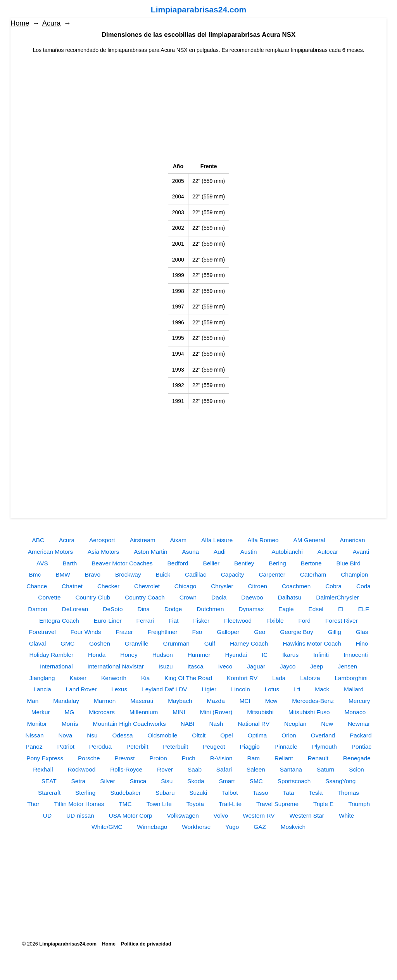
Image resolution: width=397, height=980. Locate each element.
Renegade (357, 758)
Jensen (347, 666)
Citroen (257, 586)
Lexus (119, 689)
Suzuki (198, 793)
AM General (309, 540)
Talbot (230, 793)
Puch (189, 758)
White (346, 816)
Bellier (211, 563)
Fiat (174, 621)
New (327, 724)
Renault (318, 758)
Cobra (333, 586)
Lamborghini (351, 678)
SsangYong (340, 781)
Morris (70, 724)
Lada (279, 678)
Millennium (144, 712)
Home (20, 23)
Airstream (143, 540)
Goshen (100, 643)
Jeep (317, 666)
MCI (245, 701)
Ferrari (145, 621)
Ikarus (290, 655)
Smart (227, 781)
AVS (42, 563)
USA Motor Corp (131, 816)
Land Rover (81, 689)
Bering (277, 563)
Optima (257, 735)
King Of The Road (188, 678)
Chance (37, 586)
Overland (323, 735)
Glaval (38, 643)
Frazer (124, 632)
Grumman (176, 643)
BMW (63, 574)
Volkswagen (183, 816)
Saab (195, 769)
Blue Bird (348, 563)
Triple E (323, 804)
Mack (322, 689)
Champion (354, 574)
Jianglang (42, 678)
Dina (144, 609)
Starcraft (49, 793)
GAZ (260, 827)
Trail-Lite (230, 804)
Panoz (34, 747)
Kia (145, 678)
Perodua (100, 747)
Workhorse (196, 827)
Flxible (275, 621)
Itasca (196, 666)
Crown (188, 597)
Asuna (191, 552)
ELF (364, 609)
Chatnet (72, 586)
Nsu (92, 735)
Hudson (163, 655)
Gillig (335, 632)
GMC (67, 643)
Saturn (325, 769)
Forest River (342, 621)
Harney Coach (249, 643)
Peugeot (214, 747)
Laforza (310, 678)
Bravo (93, 574)
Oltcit (199, 735)
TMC (125, 804)
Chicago (185, 586)
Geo (260, 632)
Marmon (105, 701)
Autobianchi (287, 552)
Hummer (199, 655)
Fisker (201, 621)
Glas (362, 632)
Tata (289, 793)
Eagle (286, 609)
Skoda (196, 781)
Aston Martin (150, 552)
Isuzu (166, 666)
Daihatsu (290, 597)
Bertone (311, 563)
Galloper (228, 632)
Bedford (178, 563)
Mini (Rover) (216, 712)
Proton (158, 758)
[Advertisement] (198, 109)
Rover (165, 769)
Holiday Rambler (51, 655)
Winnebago (152, 827)
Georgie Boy (297, 632)
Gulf (210, 643)
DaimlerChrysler (337, 597)
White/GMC (107, 827)
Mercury (359, 701)
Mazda (216, 701)
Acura (52, 23)
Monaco (355, 712)
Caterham (313, 574)
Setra (79, 781)
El (341, 609)
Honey (129, 655)
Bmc (35, 574)
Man (33, 701)
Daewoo (252, 597)
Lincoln (241, 689)
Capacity (233, 574)
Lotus (272, 689)
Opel (227, 735)
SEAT (49, 781)
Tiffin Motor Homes (79, 804)
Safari (224, 769)
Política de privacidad (146, 944)
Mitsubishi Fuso (309, 712)
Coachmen (296, 586)
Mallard (354, 689)
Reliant (284, 758)
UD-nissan (80, 816)
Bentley (244, 563)
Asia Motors (103, 552)
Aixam (178, 540)
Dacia (219, 597)
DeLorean (75, 609)
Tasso (260, 793)
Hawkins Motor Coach (312, 643)
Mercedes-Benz (313, 701)
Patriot (66, 747)
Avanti (361, 552)
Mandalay (66, 701)
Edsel (316, 609)
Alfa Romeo (263, 540)
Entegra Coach (59, 621)
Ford (304, 621)
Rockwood (81, 769)
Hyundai (236, 655)
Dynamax (251, 609)
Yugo (232, 827)
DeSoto (113, 609)
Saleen (256, 769)
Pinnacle (286, 747)
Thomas (348, 793)
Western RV (259, 816)
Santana (291, 769)
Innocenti (356, 655)
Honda (97, 655)
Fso (197, 632)
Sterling (85, 793)
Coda (363, 586)
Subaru (165, 793)
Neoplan (295, 724)
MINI (179, 712)
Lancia (42, 689)
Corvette (49, 597)
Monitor (37, 724)
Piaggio (249, 747)
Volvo (221, 816)
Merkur (41, 712)
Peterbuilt (175, 747)
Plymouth (325, 747)
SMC (256, 781)
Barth (70, 563)
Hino (362, 643)
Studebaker (125, 793)
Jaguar (256, 666)
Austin (249, 552)
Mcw (271, 701)
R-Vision (221, 758)
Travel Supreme (277, 804)
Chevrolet (147, 586)
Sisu (167, 781)
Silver (107, 781)
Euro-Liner (108, 621)
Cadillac (196, 574)
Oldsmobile (162, 735)
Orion (289, 735)
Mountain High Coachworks (129, 724)
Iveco (225, 666)
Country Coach (145, 597)
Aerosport (102, 540)
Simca (138, 781)
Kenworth (114, 678)
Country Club (93, 597)
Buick (163, 574)
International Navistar (115, 666)
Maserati (142, 701)
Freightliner (163, 632)
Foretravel (42, 632)
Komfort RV (242, 678)
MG (70, 712)
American (353, 540)
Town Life (159, 804)
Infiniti (321, 655)
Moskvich (293, 827)
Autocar (328, 552)
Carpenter (272, 574)
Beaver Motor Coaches (122, 563)
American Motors (50, 552)
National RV (254, 724)
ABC (38, 540)
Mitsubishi (260, 712)
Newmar (359, 724)
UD (47, 816)
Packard (361, 735)
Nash (216, 724)
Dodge (173, 609)
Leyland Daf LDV (164, 689)
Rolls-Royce (126, 769)
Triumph (359, 804)
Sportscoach (294, 781)
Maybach (180, 701)
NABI (188, 724)
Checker (108, 586)
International (56, 666)
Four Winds (86, 632)
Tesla (316, 793)
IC (265, 655)
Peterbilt (137, 747)
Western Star (307, 816)
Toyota (195, 804)
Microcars (102, 712)
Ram (254, 758)
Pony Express (45, 758)
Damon (38, 609)
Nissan (34, 735)
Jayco (288, 666)
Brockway (128, 574)
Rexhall (43, 769)
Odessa (123, 735)
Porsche (89, 758)
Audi (220, 552)
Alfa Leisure (217, 540)
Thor (33, 804)
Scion (356, 769)
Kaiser (78, 678)
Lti (297, 689)
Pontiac (362, 747)
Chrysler (222, 586)
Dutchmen (210, 609)
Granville (137, 643)
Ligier (209, 689)
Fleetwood (238, 621)
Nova (65, 735)
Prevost (124, 758)
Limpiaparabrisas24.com (198, 9)
